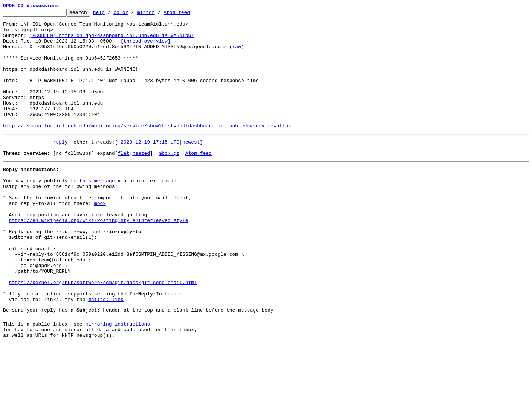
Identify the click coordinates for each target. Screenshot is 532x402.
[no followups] (74, 180)
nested (141, 180)
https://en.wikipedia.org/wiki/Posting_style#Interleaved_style (99, 258)
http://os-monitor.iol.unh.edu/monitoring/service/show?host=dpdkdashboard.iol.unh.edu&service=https (147, 149)
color (132, 14)
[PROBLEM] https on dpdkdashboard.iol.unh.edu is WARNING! (112, 41)
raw (236, 54)
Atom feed (188, 14)
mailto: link (106, 353)
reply (60, 167)
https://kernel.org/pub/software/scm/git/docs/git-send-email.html (103, 333)
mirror (158, 14)
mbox (100, 238)
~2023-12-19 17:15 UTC (148, 167)
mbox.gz (169, 180)
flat (123, 180)
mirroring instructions (118, 380)
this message (97, 211)
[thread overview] (146, 47)
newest (191, 167)
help (111, 14)
